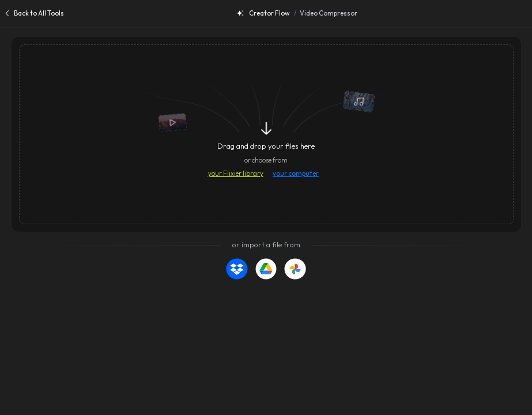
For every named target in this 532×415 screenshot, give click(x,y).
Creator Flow (263, 13)
